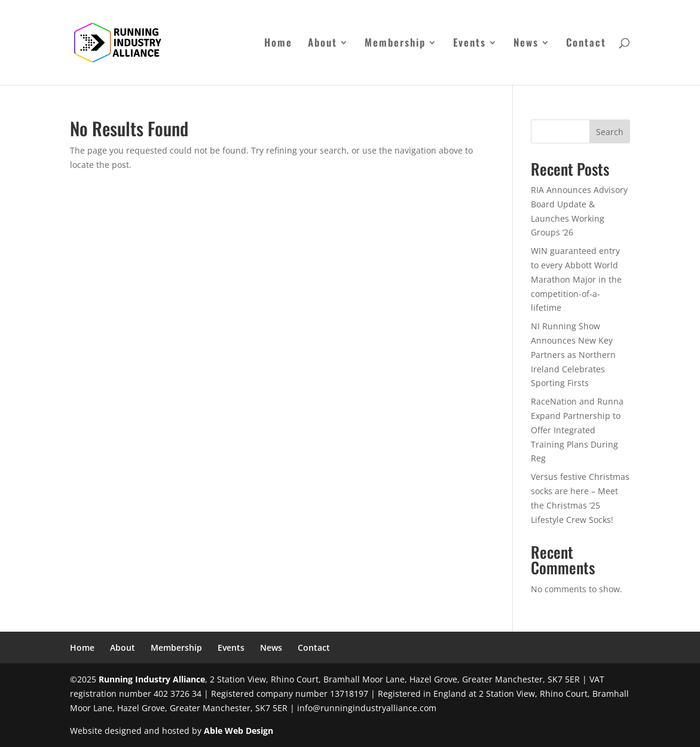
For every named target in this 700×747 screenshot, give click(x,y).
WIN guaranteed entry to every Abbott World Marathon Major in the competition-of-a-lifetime (576, 279)
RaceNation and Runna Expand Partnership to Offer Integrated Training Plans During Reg (577, 430)
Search (610, 132)
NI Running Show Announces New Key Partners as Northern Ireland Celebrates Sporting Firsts (573, 354)
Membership (395, 44)
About (323, 44)
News (526, 44)
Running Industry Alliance (152, 679)
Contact (586, 44)
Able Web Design (239, 731)
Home (278, 44)
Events (470, 44)
